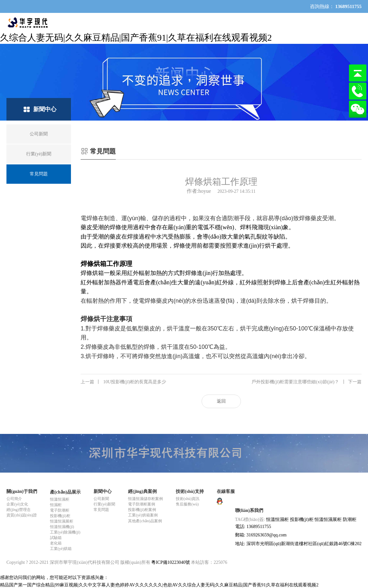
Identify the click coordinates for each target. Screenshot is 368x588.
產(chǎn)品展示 (65, 492)
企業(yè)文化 (17, 504)
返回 (221, 401)
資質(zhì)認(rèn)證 (22, 515)
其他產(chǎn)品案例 (145, 521)
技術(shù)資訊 (188, 499)
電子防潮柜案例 (142, 504)
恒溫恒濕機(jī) (62, 527)
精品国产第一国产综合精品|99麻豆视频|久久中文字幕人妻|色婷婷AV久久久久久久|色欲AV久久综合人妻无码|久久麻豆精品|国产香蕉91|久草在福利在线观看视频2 (159, 585)
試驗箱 (56, 538)
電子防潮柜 (60, 510)
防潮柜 (350, 519)
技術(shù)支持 (190, 491)
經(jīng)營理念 (19, 510)
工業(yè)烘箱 (61, 549)
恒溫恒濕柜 (60, 499)
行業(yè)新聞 (104, 504)
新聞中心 (103, 491)
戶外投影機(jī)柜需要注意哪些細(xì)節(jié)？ (307, 382)
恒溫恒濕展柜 (62, 521)
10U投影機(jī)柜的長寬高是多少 (123, 382)
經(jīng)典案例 (142, 491)
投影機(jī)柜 (60, 516)
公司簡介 (14, 499)
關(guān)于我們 (22, 491)
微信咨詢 (358, 112)
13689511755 (358, 91)
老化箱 (56, 543)
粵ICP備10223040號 (171, 562)
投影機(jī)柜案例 (142, 510)
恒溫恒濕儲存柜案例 (145, 499)
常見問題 (101, 510)
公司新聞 (101, 499)
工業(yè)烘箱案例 (143, 515)
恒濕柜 (56, 505)
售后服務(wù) (187, 504)
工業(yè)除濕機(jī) (65, 532)
